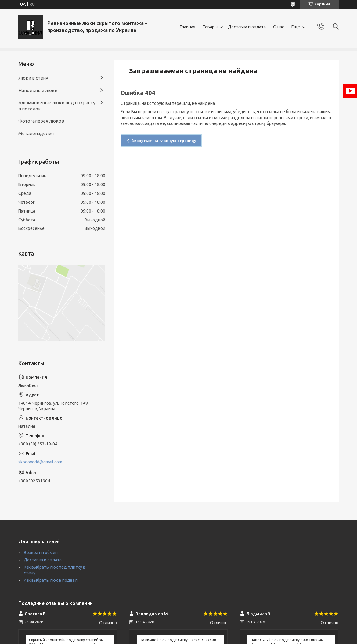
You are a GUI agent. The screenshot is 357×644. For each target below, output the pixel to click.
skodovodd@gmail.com (40, 462)
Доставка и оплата (247, 27)
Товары (210, 27)
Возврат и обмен (41, 553)
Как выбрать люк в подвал (51, 580)
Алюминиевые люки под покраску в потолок (57, 106)
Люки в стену (33, 78)
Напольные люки (38, 90)
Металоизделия (36, 133)
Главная (188, 27)
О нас (279, 27)
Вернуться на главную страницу (164, 141)
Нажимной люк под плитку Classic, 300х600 (178, 640)
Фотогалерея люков (41, 121)
